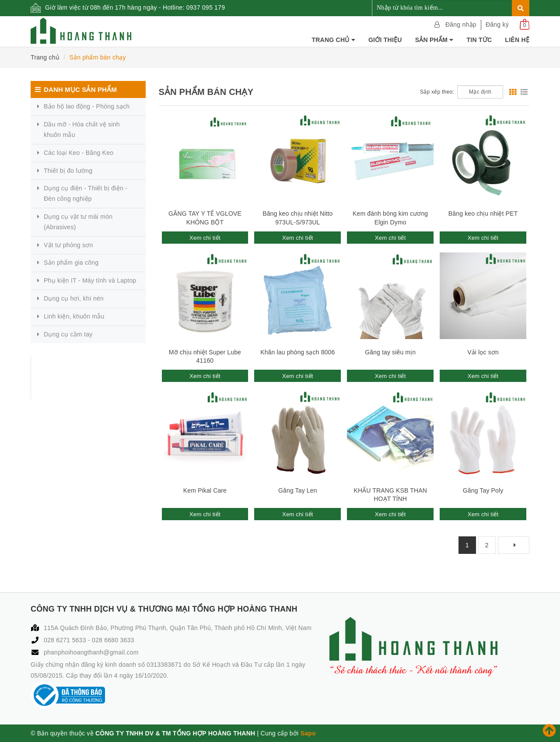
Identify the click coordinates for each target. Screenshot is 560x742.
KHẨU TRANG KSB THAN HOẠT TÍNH (390, 495)
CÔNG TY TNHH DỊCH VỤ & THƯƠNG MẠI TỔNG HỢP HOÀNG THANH (85, 378)
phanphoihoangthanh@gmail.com (91, 652)
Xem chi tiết (205, 238)
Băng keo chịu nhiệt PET (483, 213)
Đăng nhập (461, 24)
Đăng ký (497, 24)
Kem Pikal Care (205, 490)
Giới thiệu (385, 40)
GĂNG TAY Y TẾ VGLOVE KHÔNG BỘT (205, 218)
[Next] (514, 545)
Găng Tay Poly (483, 490)
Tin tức (479, 40)
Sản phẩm (434, 40)
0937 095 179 (206, 7)
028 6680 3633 (113, 640)
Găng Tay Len (298, 490)
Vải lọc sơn (483, 352)
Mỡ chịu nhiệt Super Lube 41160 (205, 357)
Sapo (308, 733)
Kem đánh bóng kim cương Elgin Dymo (390, 218)
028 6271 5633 (66, 640)
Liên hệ (517, 40)
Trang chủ (333, 40)
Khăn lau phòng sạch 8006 (297, 352)
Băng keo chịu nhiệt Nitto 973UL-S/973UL (297, 218)
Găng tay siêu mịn (390, 352)
